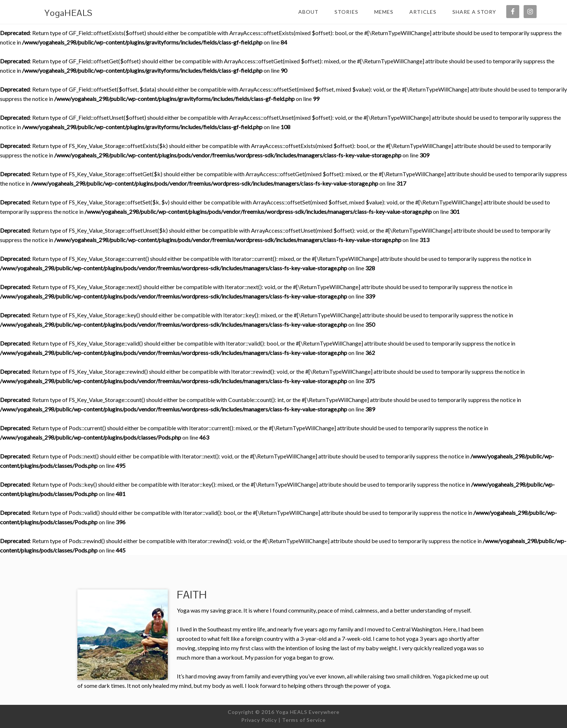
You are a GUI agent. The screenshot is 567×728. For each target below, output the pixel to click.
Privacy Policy (259, 720)
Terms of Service (304, 720)
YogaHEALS (69, 13)
